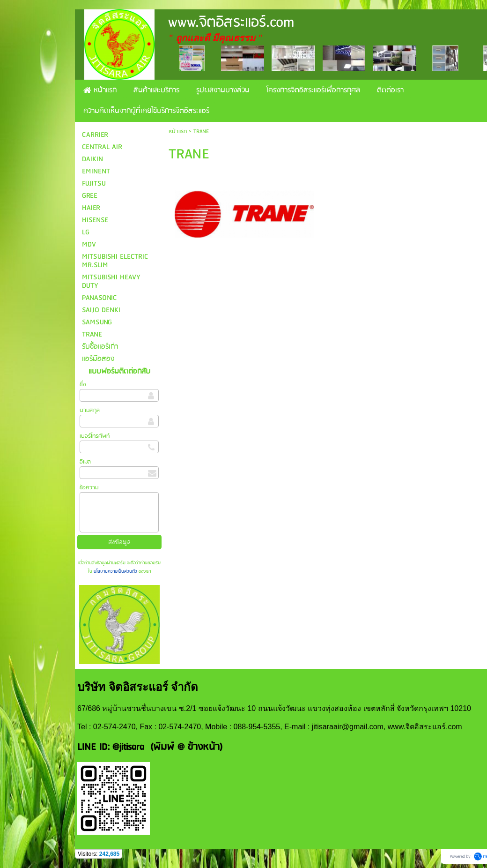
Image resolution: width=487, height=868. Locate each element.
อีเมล (85, 462)
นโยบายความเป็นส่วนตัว (115, 571)
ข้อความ (89, 488)
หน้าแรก (178, 131)
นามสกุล (90, 410)
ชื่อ (83, 385)
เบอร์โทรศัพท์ (95, 436)
